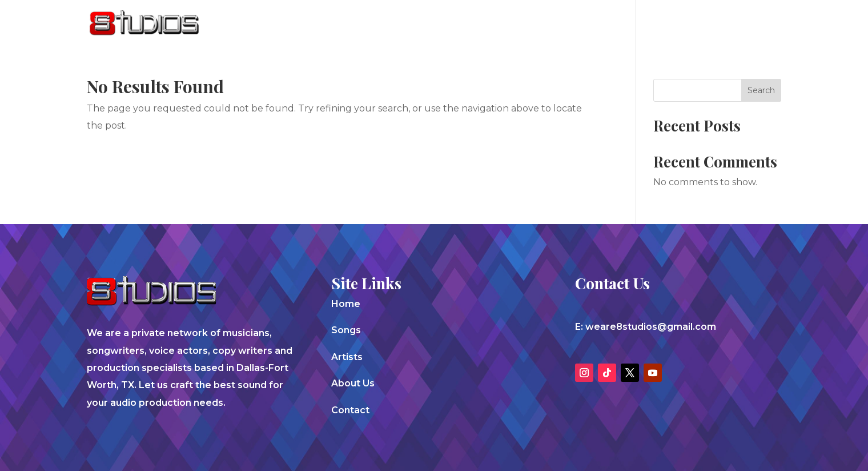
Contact (732, 24)
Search (761, 90)
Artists (614, 24)
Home (346, 304)
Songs (564, 24)
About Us (672, 24)
